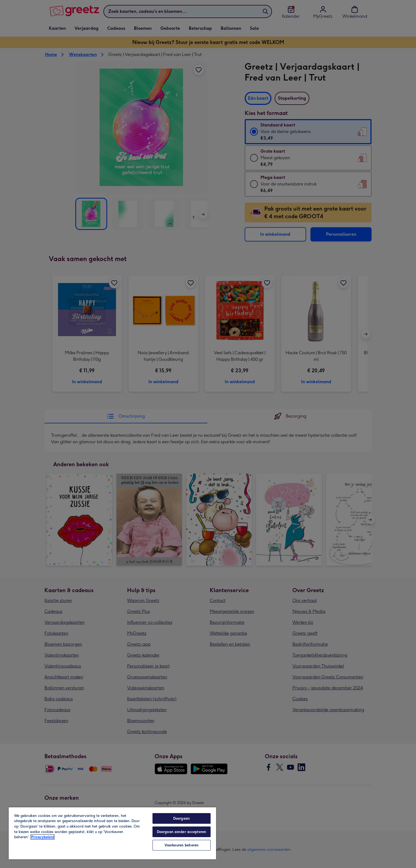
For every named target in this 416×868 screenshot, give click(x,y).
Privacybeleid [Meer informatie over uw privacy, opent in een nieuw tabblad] (43, 837)
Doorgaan (182, 818)
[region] (112, 833)
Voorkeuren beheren (182, 845)
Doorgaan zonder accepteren (182, 832)
